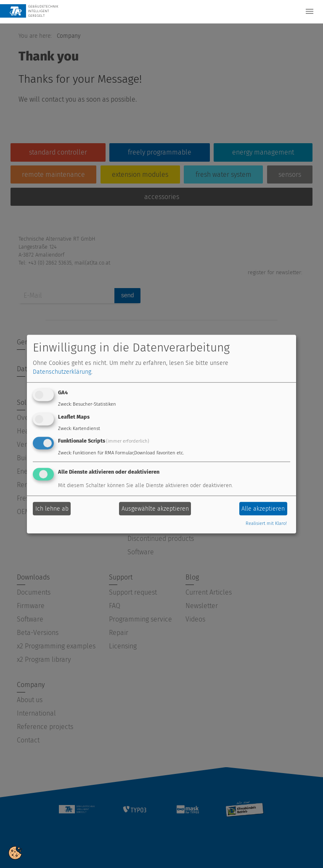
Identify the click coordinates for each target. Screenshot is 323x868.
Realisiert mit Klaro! (266, 524)
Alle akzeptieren (263, 509)
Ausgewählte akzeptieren (155, 509)
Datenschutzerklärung (62, 372)
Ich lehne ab (52, 509)
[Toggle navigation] (310, 11)
